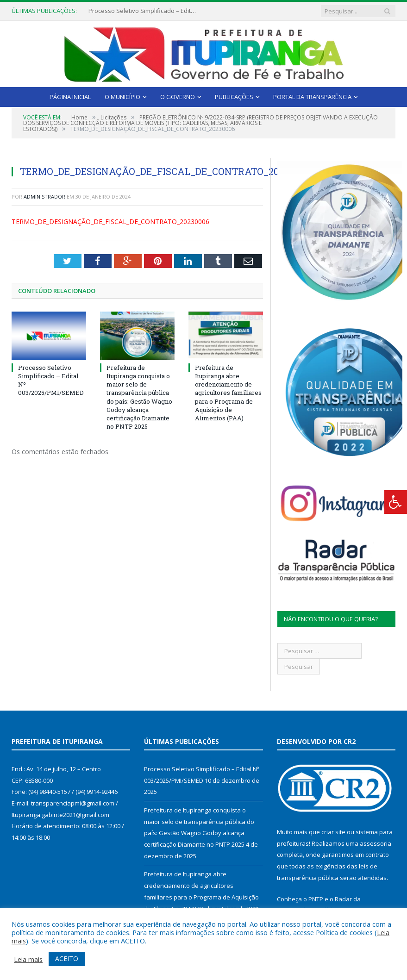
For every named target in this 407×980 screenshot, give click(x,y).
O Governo (178, 97)
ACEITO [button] (67, 958)
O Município (122, 97)
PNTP (316, 899)
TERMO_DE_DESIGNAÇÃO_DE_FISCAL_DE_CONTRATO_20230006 (110, 222)
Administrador (44, 197)
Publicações (234, 97)
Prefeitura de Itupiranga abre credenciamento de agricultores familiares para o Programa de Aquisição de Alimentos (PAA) (228, 393)
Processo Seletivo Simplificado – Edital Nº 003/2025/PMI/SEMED (144, 11)
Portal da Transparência (312, 97)
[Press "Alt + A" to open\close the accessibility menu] (396, 502)
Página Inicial (70, 97)
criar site (333, 832)
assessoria (376, 843)
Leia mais (28, 959)
